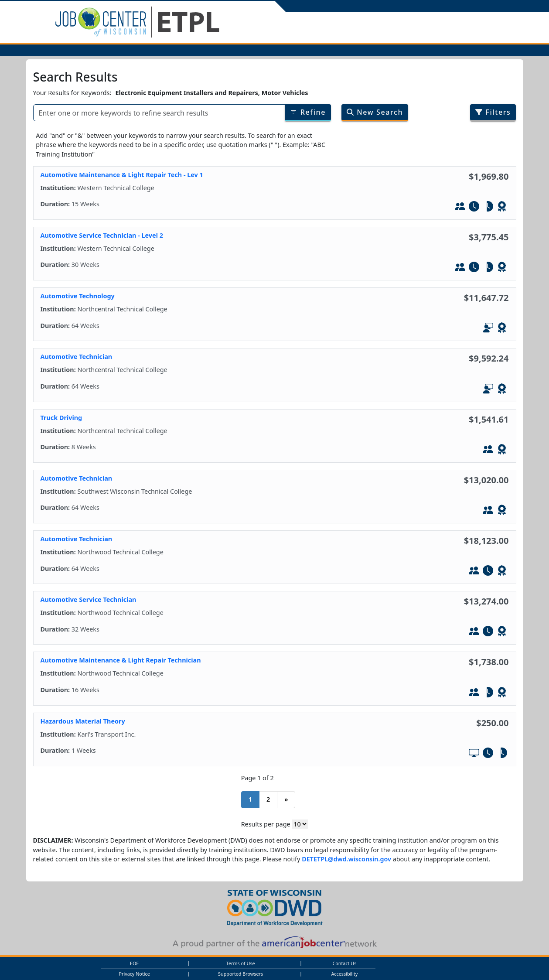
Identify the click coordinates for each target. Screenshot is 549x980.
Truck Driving (61, 418)
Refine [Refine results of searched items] (308, 112)
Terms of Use (241, 963)
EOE (134, 963)
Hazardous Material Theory (83, 721)
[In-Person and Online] (488, 329)
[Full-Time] (474, 208)
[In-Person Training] (460, 208)
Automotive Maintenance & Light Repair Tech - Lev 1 (122, 175)
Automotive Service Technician (89, 599)
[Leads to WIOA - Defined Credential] (502, 208)
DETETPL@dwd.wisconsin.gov (346, 859)
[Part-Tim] (488, 208)
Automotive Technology (78, 296)
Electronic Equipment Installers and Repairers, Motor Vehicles (212, 93)
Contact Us (344, 963)
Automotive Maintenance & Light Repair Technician (121, 660)
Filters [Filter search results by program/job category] (493, 112)
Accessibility (344, 974)
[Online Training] (474, 754)
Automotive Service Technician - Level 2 (102, 235)
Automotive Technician (77, 357)
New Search (375, 112)
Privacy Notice (134, 974)
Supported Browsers (240, 974)
